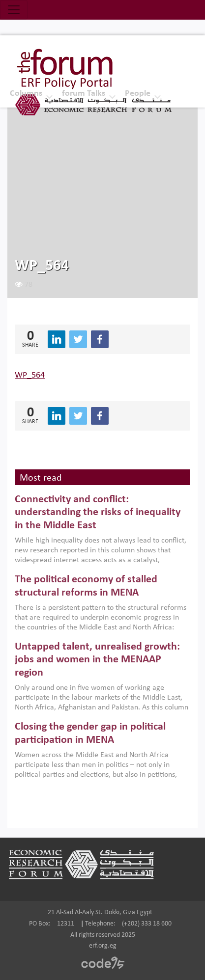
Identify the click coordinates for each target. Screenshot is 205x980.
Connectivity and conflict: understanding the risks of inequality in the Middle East (98, 513)
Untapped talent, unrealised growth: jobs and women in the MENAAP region (97, 660)
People (138, 94)
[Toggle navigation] (14, 10)
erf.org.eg (103, 946)
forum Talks (84, 94)
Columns (26, 94)
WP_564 (30, 375)
